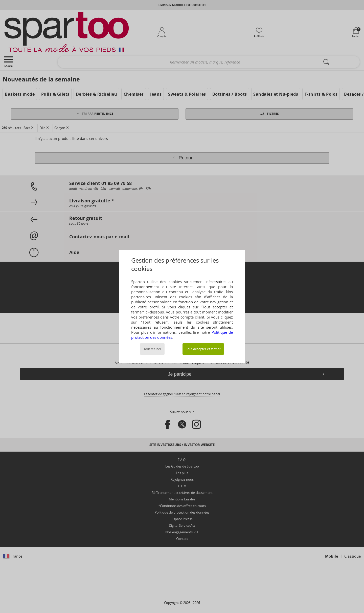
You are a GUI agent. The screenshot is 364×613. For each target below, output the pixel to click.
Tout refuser (152, 349)
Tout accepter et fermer (203, 349)
